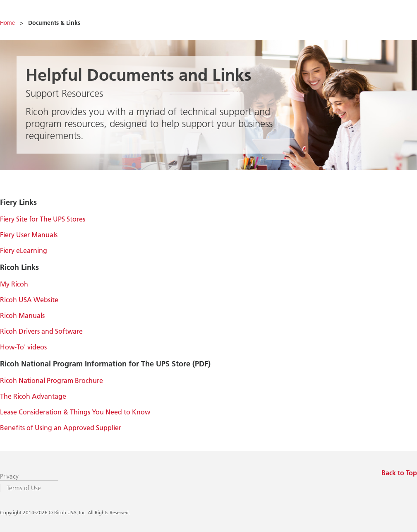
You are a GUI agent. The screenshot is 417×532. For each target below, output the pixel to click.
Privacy (9, 476)
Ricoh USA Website (29, 300)
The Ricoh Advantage (33, 396)
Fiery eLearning (24, 250)
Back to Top (399, 473)
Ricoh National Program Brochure (52, 380)
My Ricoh (14, 284)
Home (7, 23)
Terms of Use (24, 488)
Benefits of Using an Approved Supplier (61, 428)
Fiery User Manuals (29, 235)
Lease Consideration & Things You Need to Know (75, 412)
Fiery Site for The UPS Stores (43, 219)
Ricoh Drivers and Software (41, 331)
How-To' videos (23, 347)
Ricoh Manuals (22, 315)
